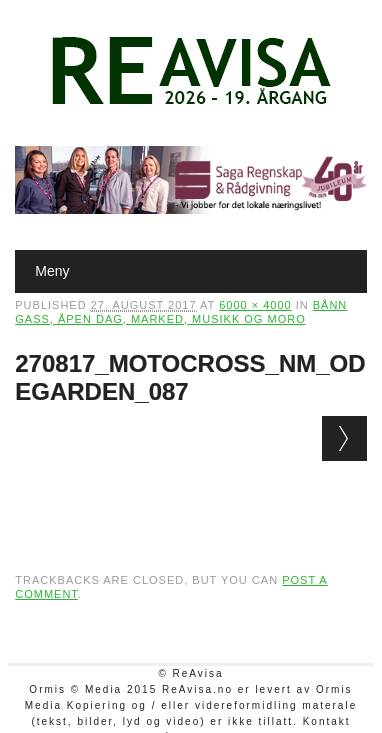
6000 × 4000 (255, 305)
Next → (344, 438)
